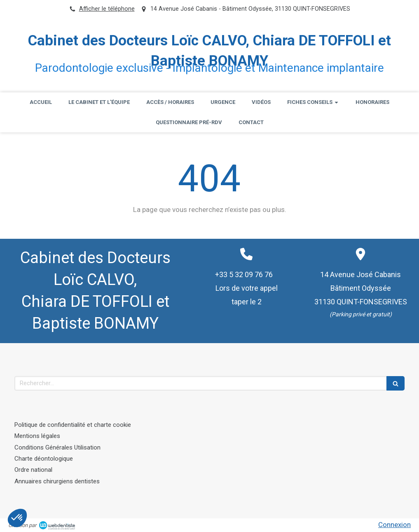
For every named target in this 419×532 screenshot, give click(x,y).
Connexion (394, 525)
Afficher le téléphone (107, 9)
